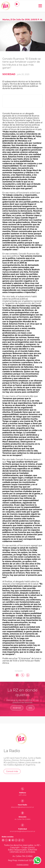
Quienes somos (22, 865)
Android (17, 708)
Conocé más (12, 771)
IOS (30, 708)
